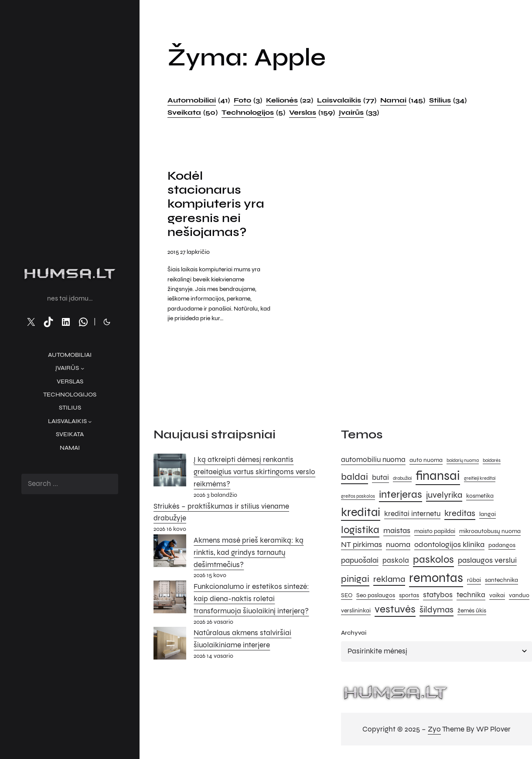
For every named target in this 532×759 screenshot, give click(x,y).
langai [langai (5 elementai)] (488, 514)
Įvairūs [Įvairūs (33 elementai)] (359, 113)
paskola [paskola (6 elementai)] (396, 561)
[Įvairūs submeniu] (82, 368)
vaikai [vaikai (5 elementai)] (497, 595)
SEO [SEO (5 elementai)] (347, 595)
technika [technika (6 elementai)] (471, 595)
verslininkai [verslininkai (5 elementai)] (356, 610)
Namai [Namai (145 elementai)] (403, 100)
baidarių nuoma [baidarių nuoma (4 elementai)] (463, 460)
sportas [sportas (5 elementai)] (409, 595)
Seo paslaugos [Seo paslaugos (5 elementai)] (376, 595)
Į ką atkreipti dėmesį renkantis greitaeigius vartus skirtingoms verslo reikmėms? (254, 472)
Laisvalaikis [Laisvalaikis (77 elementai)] (347, 100)
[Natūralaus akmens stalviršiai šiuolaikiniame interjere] (170, 645)
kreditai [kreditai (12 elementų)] (361, 512)
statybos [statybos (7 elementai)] (438, 595)
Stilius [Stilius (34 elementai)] (448, 100)
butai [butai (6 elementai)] (380, 478)
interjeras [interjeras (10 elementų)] (401, 494)
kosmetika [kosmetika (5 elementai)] (480, 496)
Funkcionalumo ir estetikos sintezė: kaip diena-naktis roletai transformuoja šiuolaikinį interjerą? (251, 599)
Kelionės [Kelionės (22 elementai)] (290, 100)
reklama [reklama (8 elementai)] (389, 579)
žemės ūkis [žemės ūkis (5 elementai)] (472, 610)
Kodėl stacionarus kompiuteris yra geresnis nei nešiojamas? (216, 204)
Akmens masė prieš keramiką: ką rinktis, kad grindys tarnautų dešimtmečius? (249, 552)
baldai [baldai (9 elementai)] (355, 477)
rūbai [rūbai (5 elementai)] (474, 580)
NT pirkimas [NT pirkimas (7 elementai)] (361, 544)
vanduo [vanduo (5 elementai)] (519, 595)
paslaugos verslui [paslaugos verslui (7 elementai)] (487, 560)
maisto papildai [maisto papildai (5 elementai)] (435, 531)
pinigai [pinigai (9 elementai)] (355, 579)
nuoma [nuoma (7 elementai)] (398, 544)
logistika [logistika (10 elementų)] (360, 530)
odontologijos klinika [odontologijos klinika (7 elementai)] (449, 544)
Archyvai (354, 633)
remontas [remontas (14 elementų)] (436, 578)
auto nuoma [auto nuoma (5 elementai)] (426, 460)
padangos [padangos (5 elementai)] (502, 545)
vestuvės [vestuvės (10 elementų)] (395, 609)
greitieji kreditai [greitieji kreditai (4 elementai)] (480, 478)
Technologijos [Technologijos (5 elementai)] (253, 113)
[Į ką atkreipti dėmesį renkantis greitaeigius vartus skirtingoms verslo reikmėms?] (170, 472)
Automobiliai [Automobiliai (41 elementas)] (199, 100)
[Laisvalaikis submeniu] (90, 421)
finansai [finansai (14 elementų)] (438, 476)
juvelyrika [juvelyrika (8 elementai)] (444, 495)
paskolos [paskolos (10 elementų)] (433, 559)
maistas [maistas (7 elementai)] (397, 530)
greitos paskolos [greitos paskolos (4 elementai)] (358, 496)
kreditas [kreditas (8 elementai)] (460, 513)
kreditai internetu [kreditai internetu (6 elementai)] (412, 514)
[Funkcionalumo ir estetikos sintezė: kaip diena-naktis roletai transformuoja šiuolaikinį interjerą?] (170, 599)
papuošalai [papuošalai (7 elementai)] (360, 560)
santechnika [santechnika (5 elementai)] (501, 580)
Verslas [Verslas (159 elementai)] (312, 113)
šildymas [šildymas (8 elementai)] (437, 610)
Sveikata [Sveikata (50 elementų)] (193, 113)
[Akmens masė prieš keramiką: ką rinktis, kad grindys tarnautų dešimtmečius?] (170, 553)
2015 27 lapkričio (189, 252)
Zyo (434, 729)
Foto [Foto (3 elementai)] (248, 100)
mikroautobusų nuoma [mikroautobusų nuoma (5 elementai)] (490, 531)
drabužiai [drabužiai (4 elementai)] (402, 478)
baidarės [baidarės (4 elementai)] (492, 460)
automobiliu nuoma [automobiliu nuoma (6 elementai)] (373, 460)
